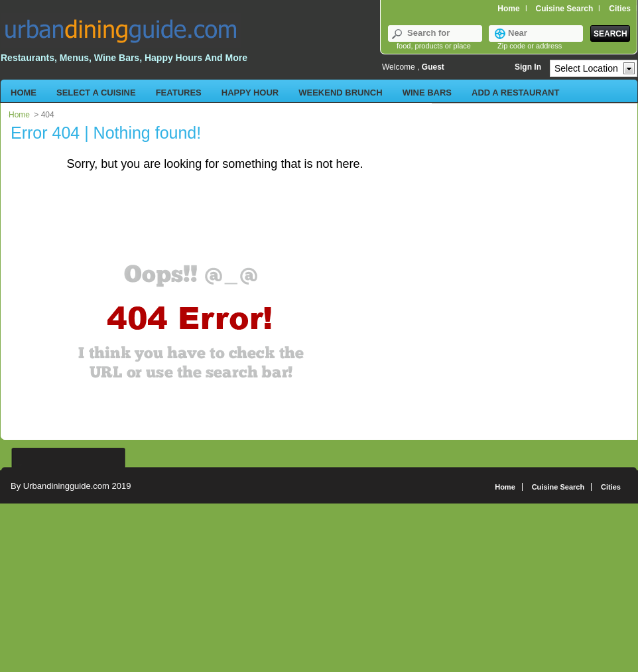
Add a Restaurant (515, 93)
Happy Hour (250, 93)
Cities (611, 487)
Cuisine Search (565, 9)
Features (179, 93)
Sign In (528, 67)
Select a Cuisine (96, 93)
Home (508, 9)
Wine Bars (427, 93)
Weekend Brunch (340, 93)
